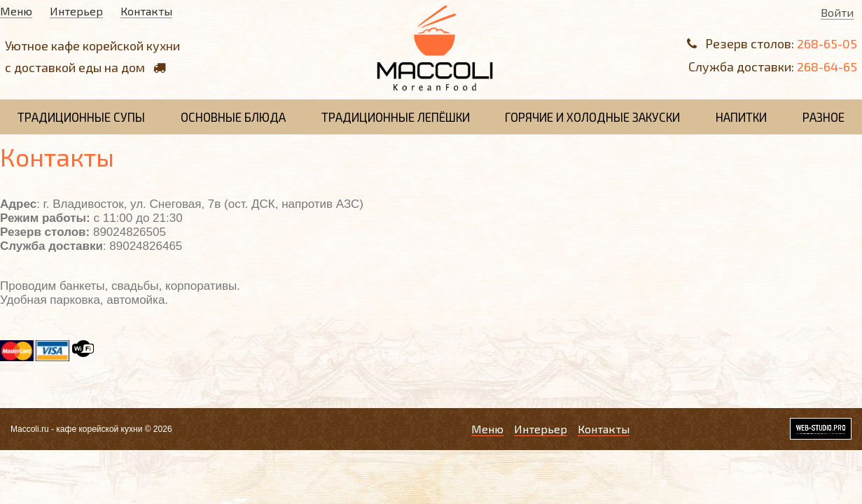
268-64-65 (827, 66)
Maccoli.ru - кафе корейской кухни (76, 429)
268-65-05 (827, 43)
